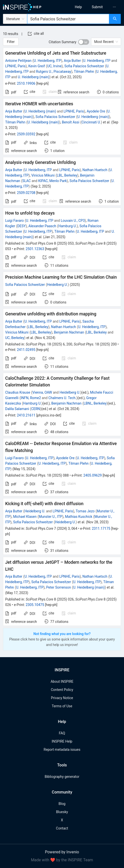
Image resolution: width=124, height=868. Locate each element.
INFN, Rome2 (31, 398)
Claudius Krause (18, 392)
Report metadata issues (62, 750)
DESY (22, 226)
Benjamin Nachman (69, 332)
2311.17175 (101, 528)
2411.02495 (26, 350)
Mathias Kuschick (79, 517)
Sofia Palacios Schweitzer (84, 66)
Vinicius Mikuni (43, 175)
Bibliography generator (62, 777)
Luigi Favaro (14, 221)
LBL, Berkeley (67, 175)
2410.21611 (26, 415)
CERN (36, 409)
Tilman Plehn (84, 72)
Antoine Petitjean (18, 61)
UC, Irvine (54, 66)
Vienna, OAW (42, 392)
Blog (62, 804)
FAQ (62, 733)
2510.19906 (26, 83)
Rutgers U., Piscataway (54, 72)
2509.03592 (26, 134)
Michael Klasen (25, 517)
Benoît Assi (71, 122)
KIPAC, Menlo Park (52, 181)
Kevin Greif (37, 66)
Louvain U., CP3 (73, 221)
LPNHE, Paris (15, 66)
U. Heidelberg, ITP (47, 61)
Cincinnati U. (91, 122)
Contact (62, 828)
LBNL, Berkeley (95, 403)
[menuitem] (78, 7)
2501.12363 (35, 249)
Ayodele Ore (96, 111)
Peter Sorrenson (59, 587)
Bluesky (62, 812)
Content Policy (62, 690)
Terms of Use (62, 706)
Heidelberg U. (57, 285)
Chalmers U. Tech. (62, 398)
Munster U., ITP (50, 517)
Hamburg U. (68, 226)
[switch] (84, 42)
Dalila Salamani (17, 409)
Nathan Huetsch (95, 170)
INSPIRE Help (62, 741)
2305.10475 (35, 605)
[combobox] (68, 19)
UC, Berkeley (15, 338)
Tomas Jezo (85, 511)
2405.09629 (93, 475)
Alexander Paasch (42, 226)
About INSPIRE (62, 681)
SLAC (26, 181)
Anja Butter (72, 61)
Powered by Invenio (62, 852)
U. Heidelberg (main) (34, 77)
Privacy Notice (62, 698)
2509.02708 (26, 193)
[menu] (95, 7)
